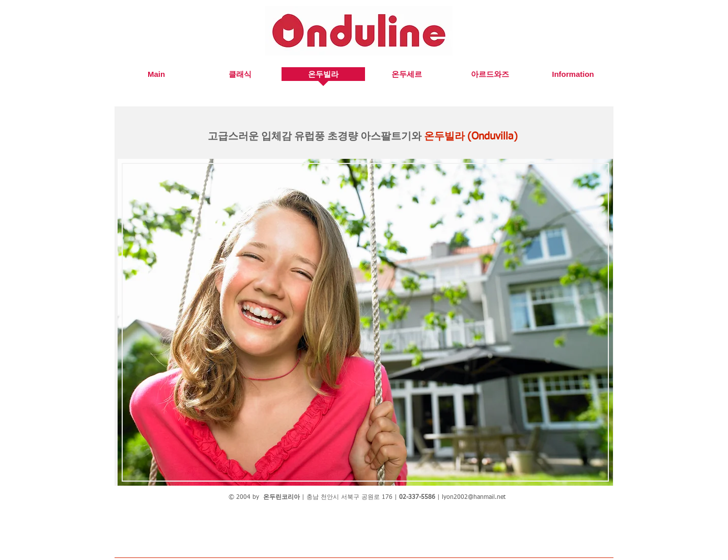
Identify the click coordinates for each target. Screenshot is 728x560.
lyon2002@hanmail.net (474, 497)
